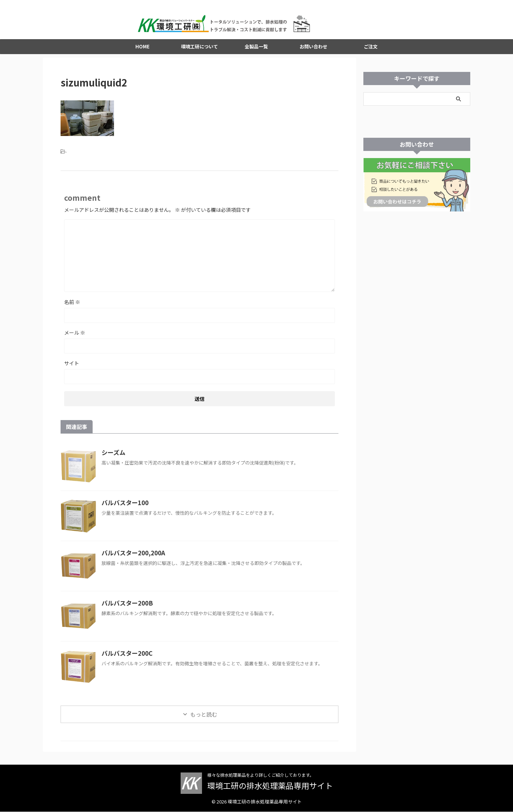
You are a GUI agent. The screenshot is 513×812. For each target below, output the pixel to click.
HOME (142, 53)
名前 (72, 308)
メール (75, 339)
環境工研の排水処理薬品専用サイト (270, 786)
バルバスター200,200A (131, 559)
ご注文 (371, 53)
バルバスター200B (125, 609)
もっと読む (204, 720)
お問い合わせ (313, 53)
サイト (72, 369)
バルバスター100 (123, 509)
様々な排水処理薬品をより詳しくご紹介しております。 (261, 775)
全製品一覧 (256, 53)
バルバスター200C (125, 659)
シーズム (113, 459)
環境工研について (199, 53)
